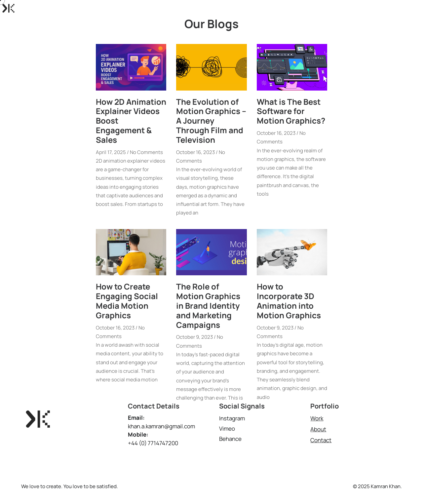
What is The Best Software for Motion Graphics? (291, 111)
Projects (326, 8)
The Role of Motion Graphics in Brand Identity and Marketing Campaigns (208, 305)
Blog (412, 8)
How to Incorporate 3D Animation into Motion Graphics (289, 301)
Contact (384, 8)
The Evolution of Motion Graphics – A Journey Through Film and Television (211, 120)
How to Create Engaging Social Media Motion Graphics (127, 301)
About (355, 8)
